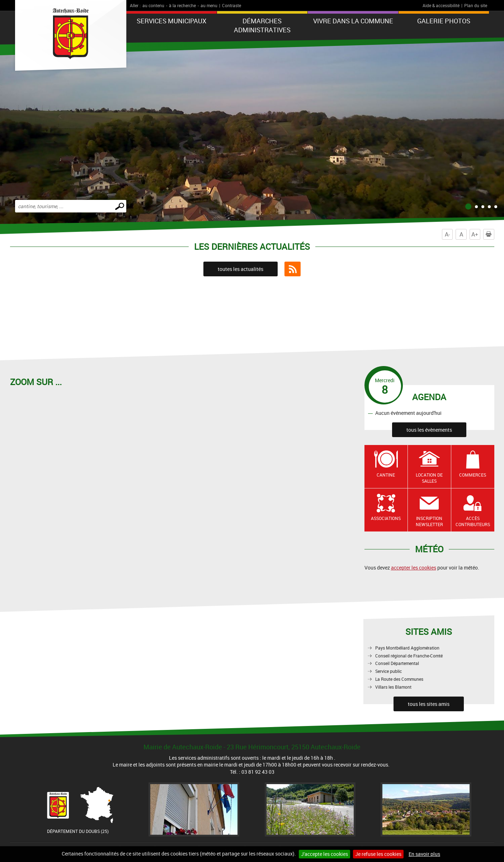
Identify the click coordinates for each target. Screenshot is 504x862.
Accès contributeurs (473, 521)
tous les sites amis (429, 704)
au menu (209, 5)
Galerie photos (444, 21)
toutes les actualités (241, 269)
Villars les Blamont (393, 687)
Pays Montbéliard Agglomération (407, 648)
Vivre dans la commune (353, 21)
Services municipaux (171, 21)
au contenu (153, 5)
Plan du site (476, 5)
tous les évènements (429, 430)
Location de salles (429, 478)
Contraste (232, 5)
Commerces (473, 475)
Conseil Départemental (397, 663)
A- (447, 234)
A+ (475, 234)
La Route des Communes (399, 679)
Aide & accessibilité (441, 5)
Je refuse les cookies (378, 854)
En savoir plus (424, 854)
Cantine (386, 475)
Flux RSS (293, 269)
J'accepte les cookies (324, 854)
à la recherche (182, 5)
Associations (386, 518)
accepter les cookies (414, 568)
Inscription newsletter (429, 521)
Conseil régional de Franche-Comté (409, 656)
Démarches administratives (262, 25)
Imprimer (490, 234)
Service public (388, 671)
